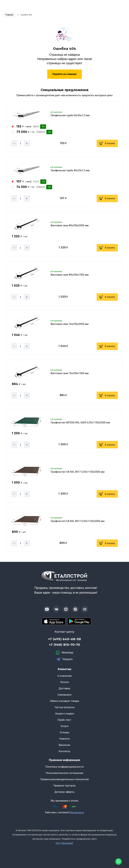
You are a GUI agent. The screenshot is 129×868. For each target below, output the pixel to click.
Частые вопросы (64, 707)
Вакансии (64, 745)
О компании (64, 676)
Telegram (64, 659)
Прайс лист (64, 720)
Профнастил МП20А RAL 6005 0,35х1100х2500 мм (80, 423)
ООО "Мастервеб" (64, 843)
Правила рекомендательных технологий (64, 779)
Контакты (65, 751)
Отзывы (64, 732)
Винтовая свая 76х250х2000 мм (70, 324)
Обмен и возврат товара (64, 701)
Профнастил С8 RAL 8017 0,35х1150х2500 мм (78, 472)
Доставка (64, 688)
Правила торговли (64, 786)
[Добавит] (27, 143)
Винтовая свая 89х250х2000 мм (70, 225)
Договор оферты (64, 792)
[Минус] (14, 143)
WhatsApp (64, 653)
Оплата (65, 682)
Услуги (64, 726)
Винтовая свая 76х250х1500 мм (70, 373)
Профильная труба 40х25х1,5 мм (70, 170)
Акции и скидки (65, 714)
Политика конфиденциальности (64, 767)
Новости (64, 739)
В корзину (107, 143)
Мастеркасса (77, 812)
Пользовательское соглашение (65, 773)
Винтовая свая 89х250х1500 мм (70, 275)
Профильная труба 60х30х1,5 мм (70, 115)
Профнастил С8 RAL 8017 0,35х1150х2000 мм (78, 521)
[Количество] (20, 143)
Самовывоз (65, 695)
